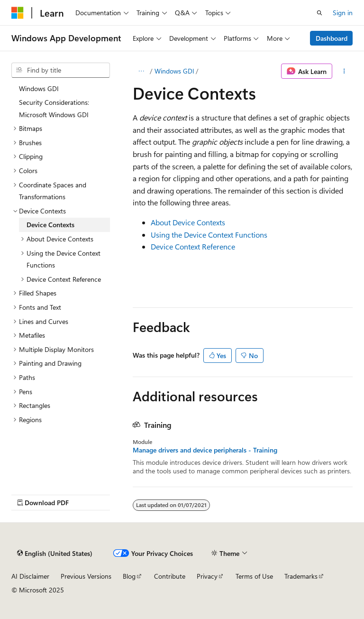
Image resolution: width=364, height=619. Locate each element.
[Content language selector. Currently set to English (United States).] (55, 553)
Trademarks (301, 576)
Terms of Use (254, 576)
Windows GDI (174, 71)
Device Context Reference (193, 246)
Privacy (207, 576)
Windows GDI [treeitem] (39, 88)
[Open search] (319, 13)
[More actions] (344, 71)
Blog (129, 576)
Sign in (343, 13)
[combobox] (61, 70)
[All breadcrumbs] (141, 71)
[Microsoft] (18, 13)
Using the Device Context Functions (209, 235)
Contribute (170, 576)
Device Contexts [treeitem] (50, 225)
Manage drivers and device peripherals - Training (205, 450)
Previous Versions (86, 576)
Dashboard (332, 38)
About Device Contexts (188, 222)
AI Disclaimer (30, 576)
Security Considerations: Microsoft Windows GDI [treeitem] (54, 108)
